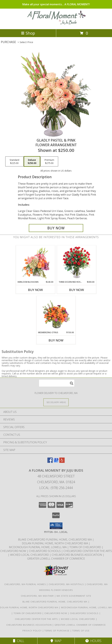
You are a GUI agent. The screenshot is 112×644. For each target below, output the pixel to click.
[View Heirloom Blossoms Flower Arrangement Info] (36, 263)
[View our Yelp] (62, 462)
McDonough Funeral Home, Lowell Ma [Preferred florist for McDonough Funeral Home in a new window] (38, 547)
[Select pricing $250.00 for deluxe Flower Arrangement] (32, 161)
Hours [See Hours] (93, 641)
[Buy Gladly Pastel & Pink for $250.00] (56, 228)
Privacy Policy (32, 631)
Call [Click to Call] (19, 641)
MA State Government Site (74, 596)
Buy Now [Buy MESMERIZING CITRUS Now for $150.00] (56, 340)
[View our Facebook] (50, 462)
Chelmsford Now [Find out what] (13, 551)
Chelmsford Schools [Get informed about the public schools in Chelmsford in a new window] (45, 551)
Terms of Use (81, 631)
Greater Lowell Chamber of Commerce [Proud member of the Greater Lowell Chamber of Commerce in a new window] (56, 558)
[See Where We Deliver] (56, 402)
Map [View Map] (56, 641)
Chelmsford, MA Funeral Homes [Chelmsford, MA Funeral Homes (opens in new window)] (25, 584)
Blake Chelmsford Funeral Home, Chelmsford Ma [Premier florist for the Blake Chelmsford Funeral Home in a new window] (55, 539)
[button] (56, 526)
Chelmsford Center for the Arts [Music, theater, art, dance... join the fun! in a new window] (88, 551)
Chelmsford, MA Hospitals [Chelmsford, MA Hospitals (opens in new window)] (66, 584)
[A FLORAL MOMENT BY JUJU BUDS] (56, 24)
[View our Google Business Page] (56, 462)
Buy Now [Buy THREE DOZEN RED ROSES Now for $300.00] (77, 290)
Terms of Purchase (57, 631)
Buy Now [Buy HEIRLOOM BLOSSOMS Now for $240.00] (35, 290)
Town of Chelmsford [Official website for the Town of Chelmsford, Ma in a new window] (86, 547)
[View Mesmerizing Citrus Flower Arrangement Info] (56, 314)
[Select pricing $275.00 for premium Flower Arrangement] (49, 161)
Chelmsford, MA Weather (37, 596)
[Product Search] (57, 383)
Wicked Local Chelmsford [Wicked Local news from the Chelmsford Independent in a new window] (30, 555)
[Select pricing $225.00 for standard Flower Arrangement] (14, 161)
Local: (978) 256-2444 (56, 488)
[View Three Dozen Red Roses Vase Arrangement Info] (77, 263)
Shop (28, 33)
